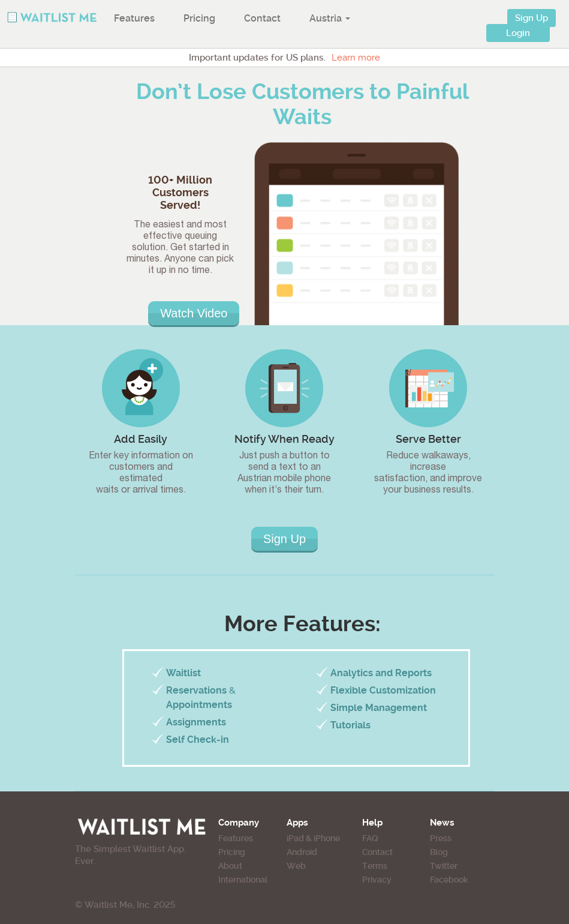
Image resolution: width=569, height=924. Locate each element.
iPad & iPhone (313, 838)
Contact (262, 18)
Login (518, 33)
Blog (439, 852)
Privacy (377, 880)
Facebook (449, 880)
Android (302, 852)
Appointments (199, 705)
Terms (375, 866)
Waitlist (183, 673)
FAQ (370, 838)
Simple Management (379, 708)
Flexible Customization (383, 690)
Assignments (196, 722)
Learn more (356, 58)
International (243, 880)
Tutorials (350, 725)
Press (441, 838)
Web (296, 866)
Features (134, 18)
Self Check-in (198, 739)
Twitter (444, 866)
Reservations (196, 690)
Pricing (199, 18)
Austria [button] (330, 18)
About (230, 866)
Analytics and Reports (381, 673)
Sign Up (532, 18)
